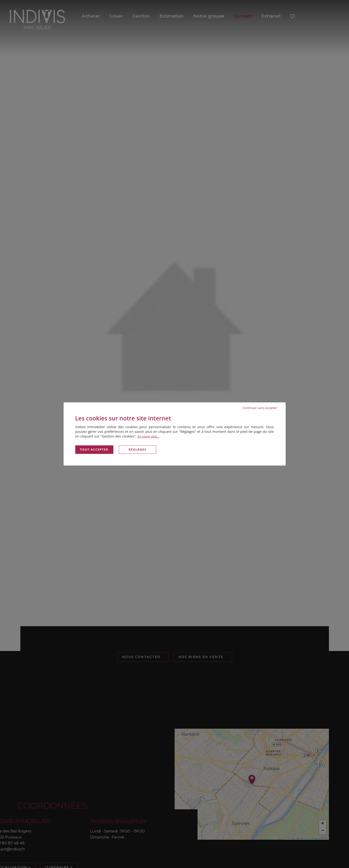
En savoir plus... (148, 436)
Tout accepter (94, 450)
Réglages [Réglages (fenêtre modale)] (137, 450)
